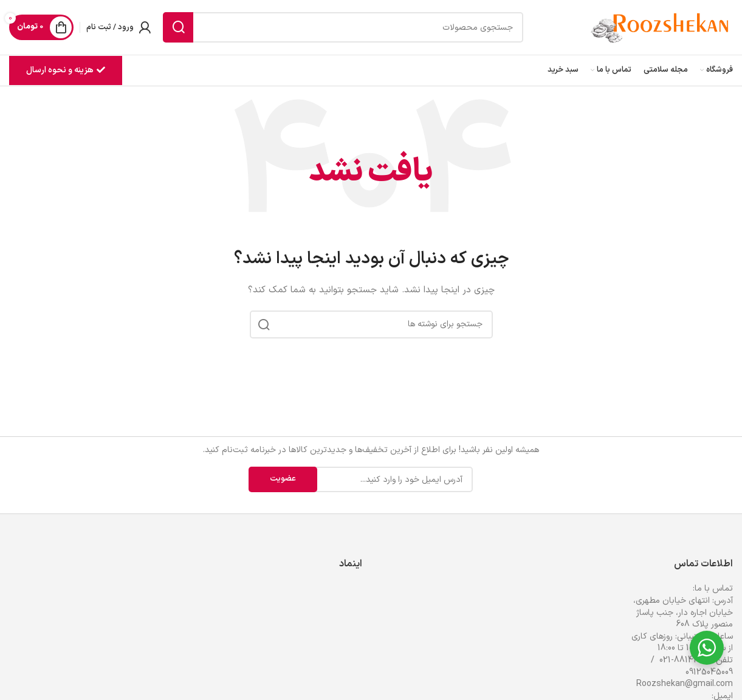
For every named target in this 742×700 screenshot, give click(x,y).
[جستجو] (343, 27)
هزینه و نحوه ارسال (66, 70)
